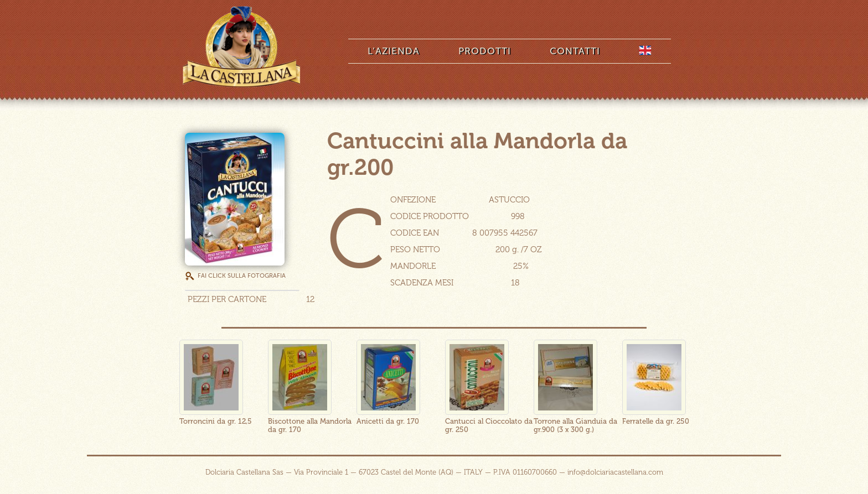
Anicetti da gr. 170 (388, 421)
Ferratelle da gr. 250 (656, 421)
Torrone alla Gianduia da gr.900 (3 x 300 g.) (575, 425)
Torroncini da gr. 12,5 (216, 421)
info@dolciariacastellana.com (615, 472)
